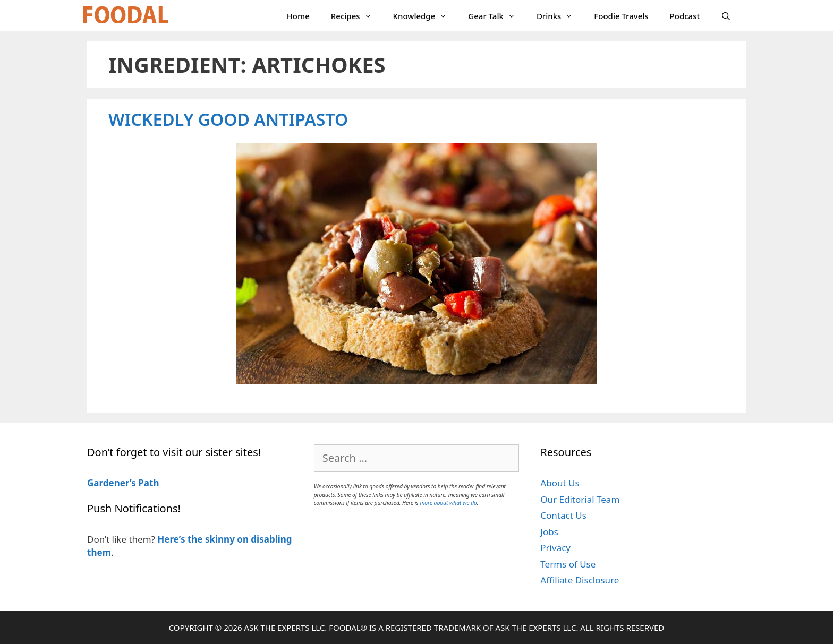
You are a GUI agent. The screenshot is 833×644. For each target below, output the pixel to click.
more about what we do (448, 503)
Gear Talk (497, 16)
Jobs (549, 532)
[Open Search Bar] (726, 16)
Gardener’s (112, 483)
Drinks (560, 16)
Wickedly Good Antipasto (228, 119)
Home (298, 16)
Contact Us (563, 515)
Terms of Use (568, 564)
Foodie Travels (621, 16)
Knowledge (426, 16)
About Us (560, 483)
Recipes (357, 16)
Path (148, 483)
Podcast (685, 16)
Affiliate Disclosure (580, 580)
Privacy (555, 548)
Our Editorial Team (580, 499)
